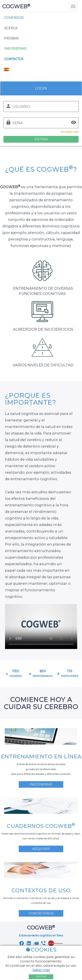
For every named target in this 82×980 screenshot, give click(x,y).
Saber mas (41, 970)
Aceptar (41, 977)
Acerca (11, 28)
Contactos (14, 59)
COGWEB (15, 6)
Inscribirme (15, 49)
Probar (11, 38)
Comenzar (14, 18)
